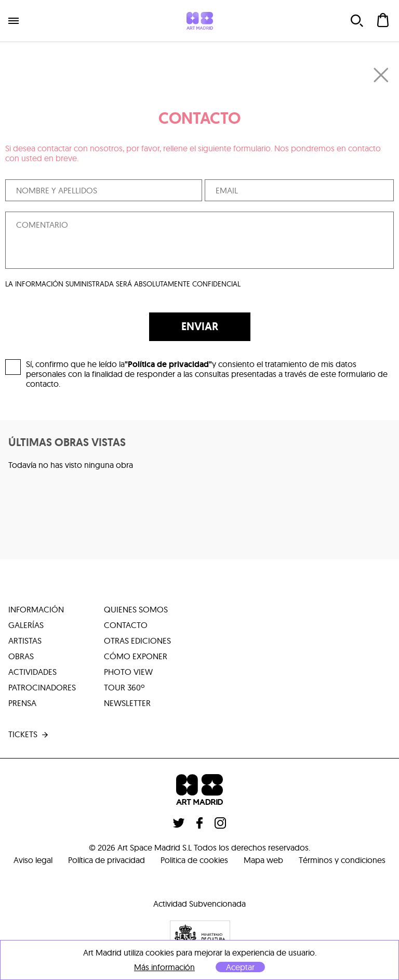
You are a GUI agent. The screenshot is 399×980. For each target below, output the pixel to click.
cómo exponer (136, 656)
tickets (29, 735)
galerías (26, 625)
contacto (126, 625)
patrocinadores (42, 687)
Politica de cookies (194, 860)
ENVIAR (200, 326)
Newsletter (127, 703)
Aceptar (240, 967)
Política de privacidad (107, 860)
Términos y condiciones (342, 860)
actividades (32, 672)
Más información (164, 967)
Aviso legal (33, 860)
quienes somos (136, 609)
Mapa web (263, 860)
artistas (25, 641)
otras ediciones (137, 641)
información (36, 609)
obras (21, 656)
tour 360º (124, 687)
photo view (128, 672)
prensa (22, 703)
